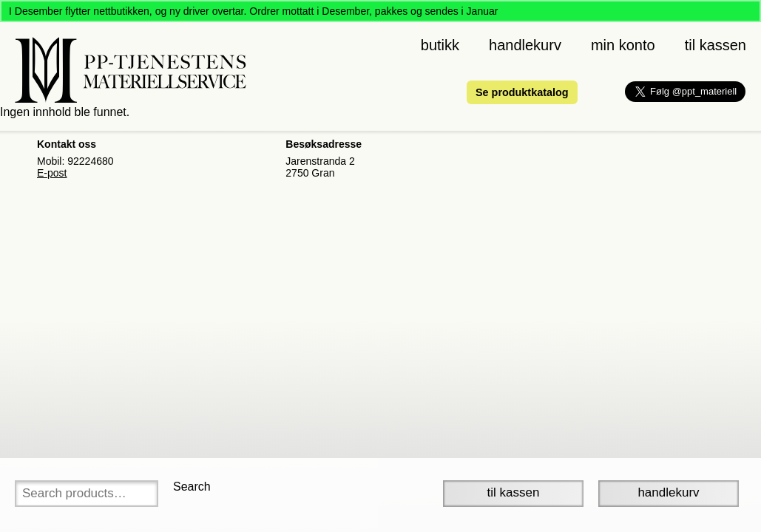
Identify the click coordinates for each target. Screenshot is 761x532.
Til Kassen (514, 492)
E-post (52, 173)
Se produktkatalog (522, 92)
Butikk (440, 45)
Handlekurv (525, 45)
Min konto (623, 45)
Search (192, 487)
